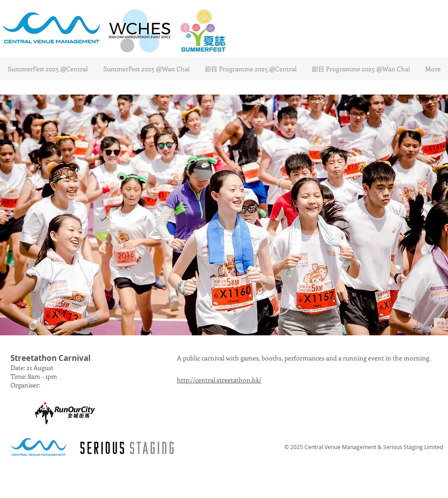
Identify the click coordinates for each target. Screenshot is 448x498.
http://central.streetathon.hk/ (219, 380)
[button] (224, 215)
